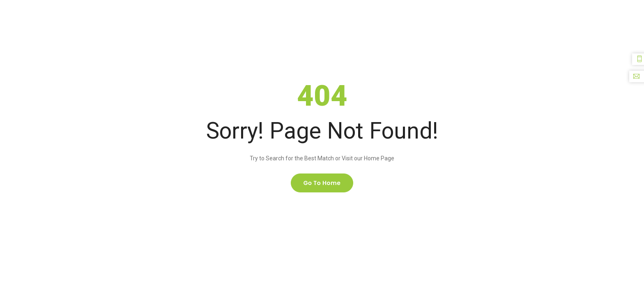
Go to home (322, 183)
